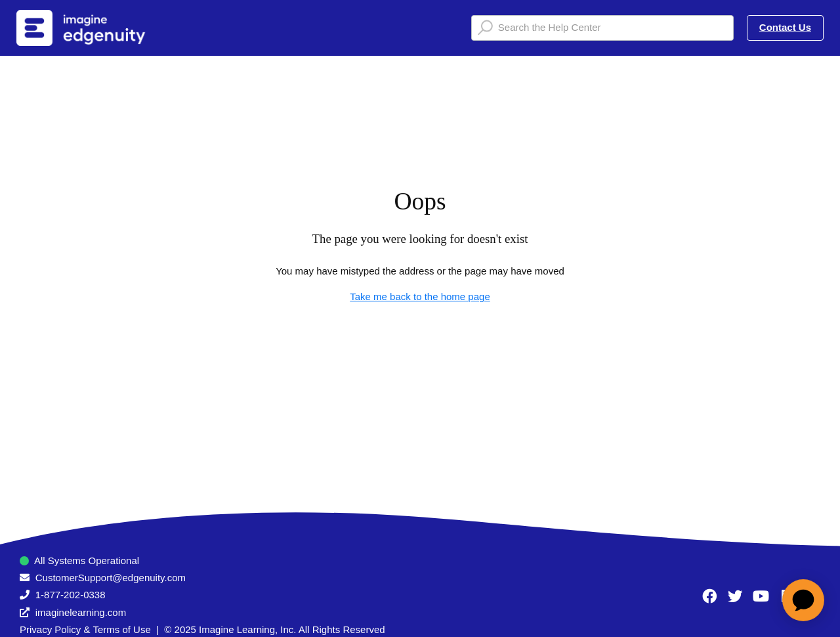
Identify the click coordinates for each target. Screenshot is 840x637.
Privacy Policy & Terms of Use (85, 629)
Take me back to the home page (420, 297)
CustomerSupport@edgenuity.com (111, 578)
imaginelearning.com (81, 612)
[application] (803, 600)
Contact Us (785, 27)
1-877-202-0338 (71, 595)
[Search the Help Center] (602, 28)
